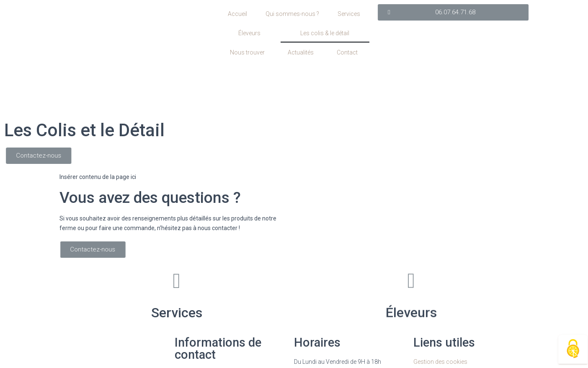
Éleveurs (249, 33)
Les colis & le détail (325, 33)
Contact (347, 52)
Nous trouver (247, 52)
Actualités (301, 52)
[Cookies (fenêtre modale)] (573, 349)
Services (349, 14)
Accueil (237, 14)
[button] (495, 12)
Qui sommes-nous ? (292, 14)
